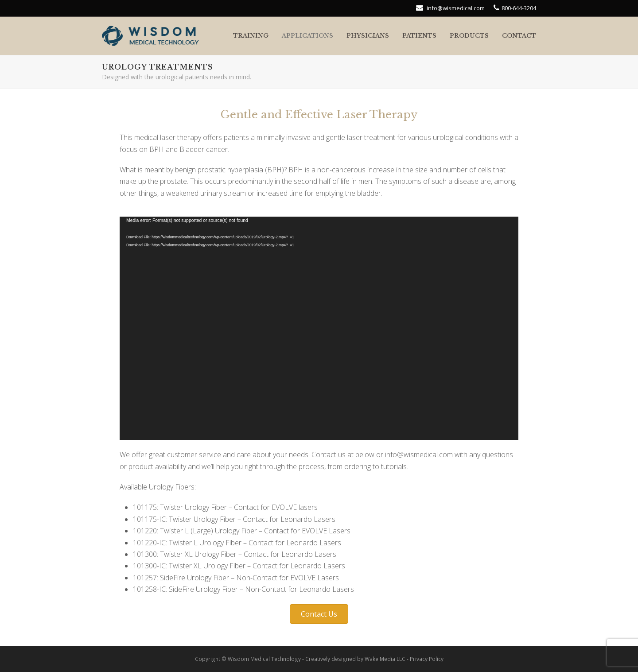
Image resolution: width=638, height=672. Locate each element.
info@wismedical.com (455, 8)
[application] (319, 328)
